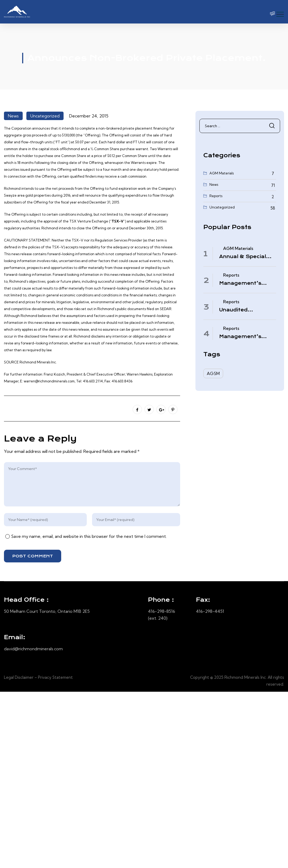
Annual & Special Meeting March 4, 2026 (243, 257)
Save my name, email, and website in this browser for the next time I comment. (89, 536)
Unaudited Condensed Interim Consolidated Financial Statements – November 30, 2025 (247, 310)
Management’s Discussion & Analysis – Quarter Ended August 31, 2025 (244, 337)
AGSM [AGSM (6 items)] (213, 373)
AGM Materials (222, 173)
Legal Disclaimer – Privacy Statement (38, 677)
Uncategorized (45, 116)
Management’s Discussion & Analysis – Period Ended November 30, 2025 (243, 283)
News (13, 116)
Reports (216, 196)
